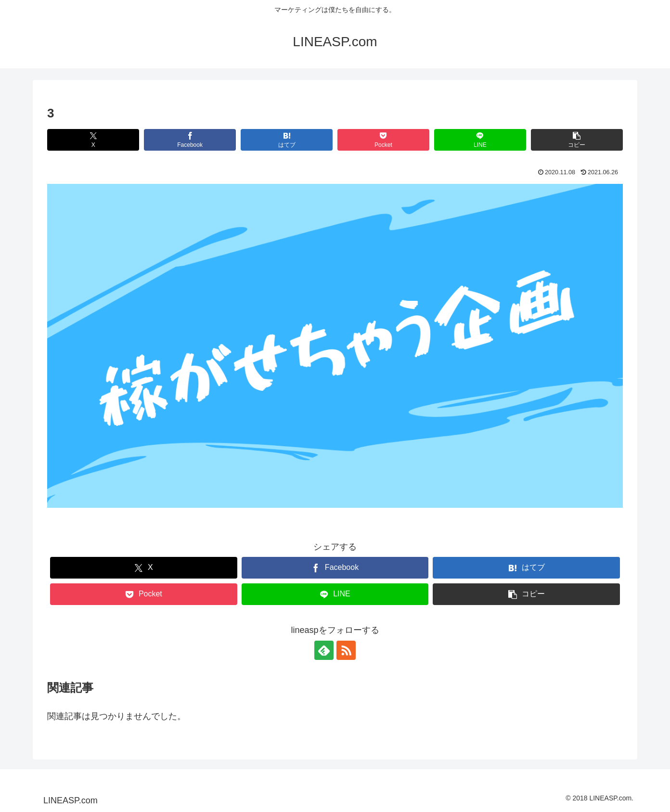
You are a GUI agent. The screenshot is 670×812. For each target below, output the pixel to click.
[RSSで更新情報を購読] (346, 650)
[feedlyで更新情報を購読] (324, 650)
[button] (577, 140)
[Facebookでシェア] (190, 140)
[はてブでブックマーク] (287, 140)
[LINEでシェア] (480, 140)
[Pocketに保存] (383, 140)
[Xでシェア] (93, 140)
